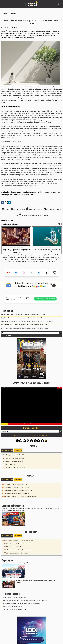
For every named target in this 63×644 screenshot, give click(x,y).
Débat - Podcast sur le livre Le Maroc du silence (21, 497)
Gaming (24, 255)
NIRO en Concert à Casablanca (12, 606)
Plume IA (17, 255)
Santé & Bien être (14, 257)
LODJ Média (40, 261)
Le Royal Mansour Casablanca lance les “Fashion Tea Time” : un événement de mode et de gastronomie (16, 251)
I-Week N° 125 (11, 464)
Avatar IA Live (50, 261)
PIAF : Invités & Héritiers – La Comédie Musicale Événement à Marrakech (25, 601)
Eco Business (49, 255)
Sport (48, 257)
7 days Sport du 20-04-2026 (15, 455)
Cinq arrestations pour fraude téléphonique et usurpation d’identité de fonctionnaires (28, 321)
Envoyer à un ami (18, 209)
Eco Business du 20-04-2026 (15, 458)
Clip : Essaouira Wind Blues (15, 547)
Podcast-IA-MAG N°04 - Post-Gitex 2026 (19, 490)
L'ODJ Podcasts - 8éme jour (19, 259)
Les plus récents (7, 450)
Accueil (4, 14)
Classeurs (18, 450)
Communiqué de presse (36, 255)
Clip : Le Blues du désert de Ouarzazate (19, 550)
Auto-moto (55, 257)
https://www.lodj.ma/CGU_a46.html (40, 436)
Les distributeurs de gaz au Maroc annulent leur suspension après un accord (25, 325)
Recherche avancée (7, 335)
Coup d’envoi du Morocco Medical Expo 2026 (16, 563)
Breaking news (8, 255)
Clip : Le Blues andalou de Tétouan (17, 553)
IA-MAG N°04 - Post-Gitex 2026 (16, 467)
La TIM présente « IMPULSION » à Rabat (14, 598)
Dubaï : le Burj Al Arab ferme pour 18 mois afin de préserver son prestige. (47, 250)
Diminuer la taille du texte (29, 215)
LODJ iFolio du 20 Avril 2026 (15, 461)
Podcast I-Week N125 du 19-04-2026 (18, 487)
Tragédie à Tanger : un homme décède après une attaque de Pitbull (22, 318)
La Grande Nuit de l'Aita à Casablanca (14, 609)
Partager (45, 215)
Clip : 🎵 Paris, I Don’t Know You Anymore (19, 544)
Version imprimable (34, 209)
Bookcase (32, 261)
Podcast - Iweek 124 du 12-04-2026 (17, 493)
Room (7, 259)
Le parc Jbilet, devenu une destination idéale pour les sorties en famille (23, 314)
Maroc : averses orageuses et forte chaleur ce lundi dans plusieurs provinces (25, 328)
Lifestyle (13, 14)
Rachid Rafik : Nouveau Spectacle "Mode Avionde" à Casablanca (22, 603)
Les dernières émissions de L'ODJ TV (42, 259)
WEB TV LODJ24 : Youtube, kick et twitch (32, 383)
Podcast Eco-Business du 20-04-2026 (18, 484)
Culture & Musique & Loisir (37, 257)
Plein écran (58, 390)
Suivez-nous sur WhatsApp (45, 299)
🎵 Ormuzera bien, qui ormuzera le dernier (20, 541)
